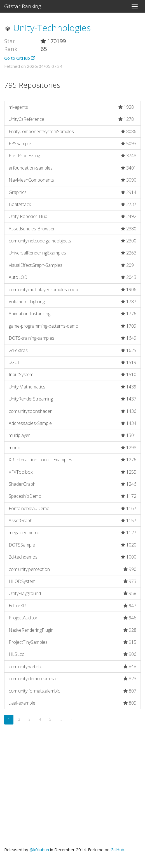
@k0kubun (39, 850)
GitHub (117, 850)
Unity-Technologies (47, 28)
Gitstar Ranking (23, 6)
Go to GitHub (20, 58)
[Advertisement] (72, 792)
